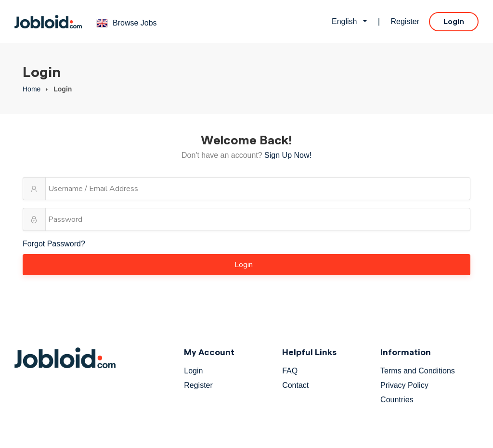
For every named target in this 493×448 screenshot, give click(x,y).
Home (32, 89)
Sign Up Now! (288, 155)
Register (405, 21)
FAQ (290, 371)
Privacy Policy (404, 385)
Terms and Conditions (418, 371)
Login (454, 22)
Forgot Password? (54, 244)
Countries (397, 400)
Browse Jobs (135, 23)
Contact (295, 385)
